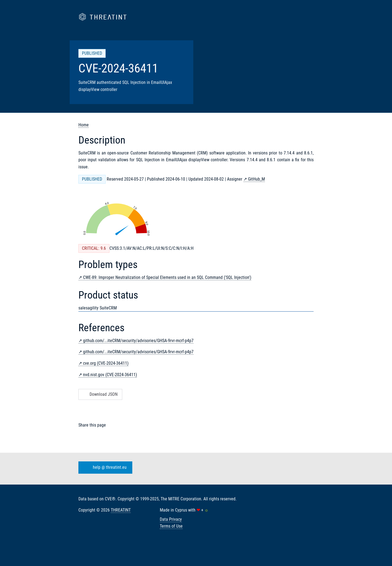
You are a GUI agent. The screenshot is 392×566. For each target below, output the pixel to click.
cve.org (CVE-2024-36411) (106, 363)
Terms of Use (171, 526)
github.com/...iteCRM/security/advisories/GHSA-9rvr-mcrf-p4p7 (138, 341)
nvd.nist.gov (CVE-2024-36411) (110, 375)
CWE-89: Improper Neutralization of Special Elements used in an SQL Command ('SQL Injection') (167, 277)
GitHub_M (256, 179)
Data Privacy (171, 519)
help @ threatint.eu (104, 467)
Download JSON (100, 394)
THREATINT (121, 510)
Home (84, 125)
